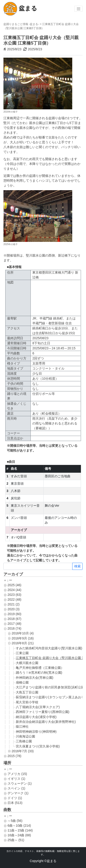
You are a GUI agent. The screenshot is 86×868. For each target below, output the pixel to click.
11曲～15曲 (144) (20, 830)
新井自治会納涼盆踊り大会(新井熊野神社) (46, 722)
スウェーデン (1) (20, 783)
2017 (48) (14, 624)
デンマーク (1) (18, 793)
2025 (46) (14, 585)
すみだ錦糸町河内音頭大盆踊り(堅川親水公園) (49, 648)
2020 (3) (14, 609)
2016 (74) (14, 628)
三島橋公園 (24, 741)
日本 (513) (15, 803)
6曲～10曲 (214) (19, 826)
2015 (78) (14, 756)
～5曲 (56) (15, 821)
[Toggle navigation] (78, 9)
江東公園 (22, 653)
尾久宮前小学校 (27, 702)
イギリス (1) (16, 779)
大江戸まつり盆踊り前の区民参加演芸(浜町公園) (51, 687)
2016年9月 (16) (23, 638)
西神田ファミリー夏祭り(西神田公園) (43, 712)
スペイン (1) (16, 788)
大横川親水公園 (27, 663)
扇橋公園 (22, 682)
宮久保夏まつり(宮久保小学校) (38, 746)
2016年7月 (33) (23, 751)
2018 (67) (14, 619)
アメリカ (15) (17, 774)
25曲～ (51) (16, 840)
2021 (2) (14, 604)
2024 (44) (14, 590)
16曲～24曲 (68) (19, 835)
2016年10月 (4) (23, 633)
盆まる (20, 9)
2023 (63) (14, 595)
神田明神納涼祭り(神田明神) (36, 732)
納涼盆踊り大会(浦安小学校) (36, 717)
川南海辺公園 (25, 736)
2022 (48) (14, 599)
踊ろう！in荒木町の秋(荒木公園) (39, 673)
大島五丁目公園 (27, 692)
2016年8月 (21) (23, 643)
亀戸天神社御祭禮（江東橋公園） (40, 668)
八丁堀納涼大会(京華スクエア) (38, 707)
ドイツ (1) (15, 798)
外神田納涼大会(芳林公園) (35, 678)
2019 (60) (14, 614)
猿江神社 (22, 727)
